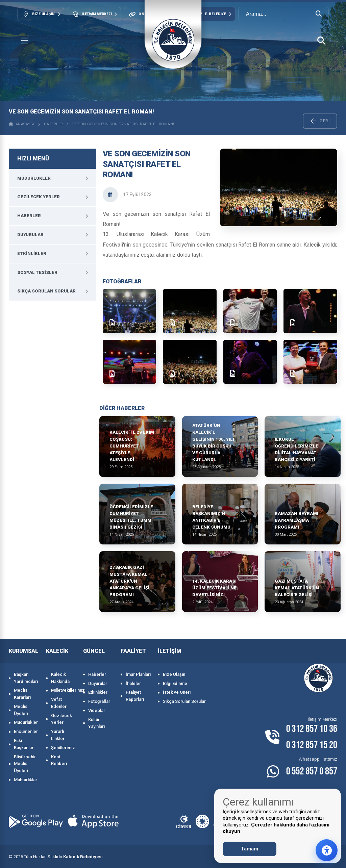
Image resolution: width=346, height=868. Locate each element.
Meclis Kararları (22, 694)
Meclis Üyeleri (21, 710)
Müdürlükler (34, 178)
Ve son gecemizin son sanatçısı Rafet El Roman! (123, 124)
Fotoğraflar (99, 701)
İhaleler (133, 683)
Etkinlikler (32, 253)
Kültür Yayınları (96, 723)
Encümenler (26, 731)
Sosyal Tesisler (37, 272)
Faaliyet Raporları (135, 696)
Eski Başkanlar (24, 744)
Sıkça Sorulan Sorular (46, 291)
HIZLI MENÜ (33, 159)
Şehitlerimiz (63, 748)
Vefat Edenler (59, 703)
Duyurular (30, 235)
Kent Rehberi (59, 760)
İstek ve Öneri (177, 692)
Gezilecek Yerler (39, 197)
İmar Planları (138, 674)
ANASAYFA (22, 124)
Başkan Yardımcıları (26, 678)
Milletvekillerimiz (64, 690)
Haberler (54, 124)
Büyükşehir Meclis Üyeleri (25, 764)
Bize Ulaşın (174, 674)
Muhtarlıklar (26, 780)
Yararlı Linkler (58, 735)
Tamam (250, 849)
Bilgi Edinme (175, 683)
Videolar (97, 710)
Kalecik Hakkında (60, 678)
